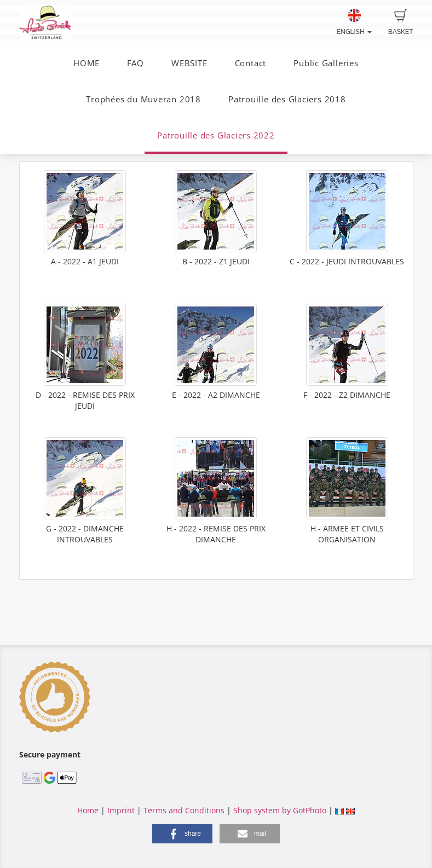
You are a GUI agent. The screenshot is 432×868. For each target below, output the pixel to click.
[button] (182, 834)
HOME (86, 63)
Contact (250, 63)
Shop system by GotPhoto (280, 810)
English (354, 22)
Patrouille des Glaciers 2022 (216, 135)
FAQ (136, 63)
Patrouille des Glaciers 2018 (287, 99)
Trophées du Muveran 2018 (143, 99)
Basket (401, 22)
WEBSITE (189, 63)
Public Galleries (326, 63)
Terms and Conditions (184, 810)
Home (88, 810)
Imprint (121, 810)
